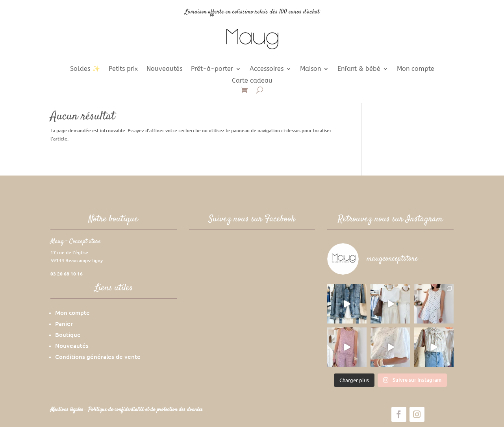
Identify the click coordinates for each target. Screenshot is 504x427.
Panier (64, 323)
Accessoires (267, 69)
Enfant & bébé (359, 69)
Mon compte (416, 69)
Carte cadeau (252, 81)
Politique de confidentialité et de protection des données (145, 410)
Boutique (68, 335)
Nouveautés (164, 69)
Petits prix (123, 69)
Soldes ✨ (85, 69)
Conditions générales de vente (98, 357)
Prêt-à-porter (212, 69)
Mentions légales (68, 410)
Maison (310, 69)
